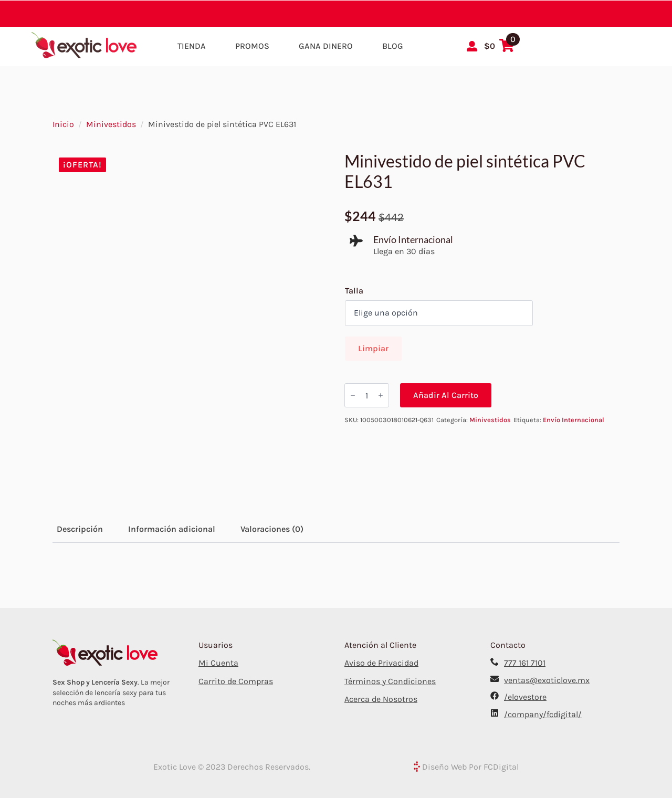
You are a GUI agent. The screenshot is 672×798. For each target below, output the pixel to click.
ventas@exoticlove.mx (547, 680)
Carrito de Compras (236, 681)
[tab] (80, 529)
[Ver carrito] (499, 46)
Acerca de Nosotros (381, 699)
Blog (393, 46)
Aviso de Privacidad (381, 663)
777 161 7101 (525, 663)
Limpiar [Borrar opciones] (373, 348)
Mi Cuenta (218, 663)
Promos (252, 46)
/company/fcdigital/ (543, 714)
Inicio (63, 124)
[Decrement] (353, 395)
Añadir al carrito (446, 395)
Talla (354, 291)
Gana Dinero (326, 46)
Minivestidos (111, 124)
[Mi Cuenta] (472, 46)
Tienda (192, 46)
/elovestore (525, 697)
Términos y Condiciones (390, 681)
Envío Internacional (574, 420)
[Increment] (381, 395)
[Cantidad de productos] (367, 395)
